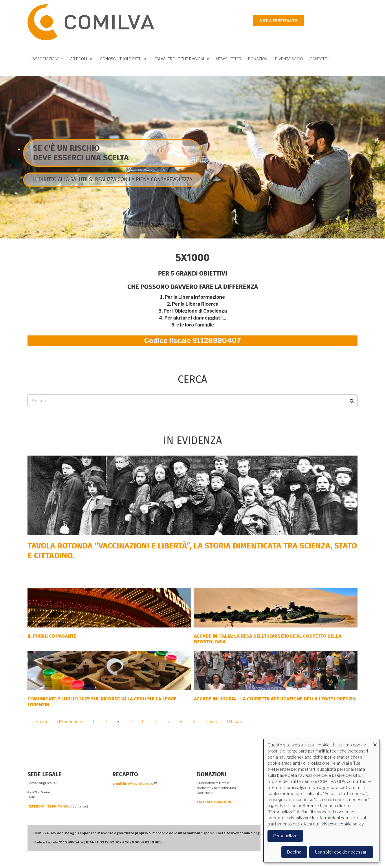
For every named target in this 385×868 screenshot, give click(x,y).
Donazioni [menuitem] (258, 59)
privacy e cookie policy (342, 824)
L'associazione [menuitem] (47, 61)
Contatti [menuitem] (321, 61)
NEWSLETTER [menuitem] (229, 59)
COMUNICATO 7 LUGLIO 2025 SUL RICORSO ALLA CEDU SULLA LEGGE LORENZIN (102, 702)
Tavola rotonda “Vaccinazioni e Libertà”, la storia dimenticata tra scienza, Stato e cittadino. (192, 551)
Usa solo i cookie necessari (341, 852)
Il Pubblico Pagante (52, 636)
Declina (294, 852)
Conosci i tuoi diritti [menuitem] (124, 60)
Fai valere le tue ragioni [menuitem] (183, 60)
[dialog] (321, 801)
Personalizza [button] (285, 836)
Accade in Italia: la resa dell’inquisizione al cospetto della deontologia (268, 639)
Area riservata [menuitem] (278, 21)
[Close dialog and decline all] (375, 743)
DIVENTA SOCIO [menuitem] (289, 59)
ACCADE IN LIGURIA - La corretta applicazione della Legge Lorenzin (275, 699)
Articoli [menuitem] (82, 60)
